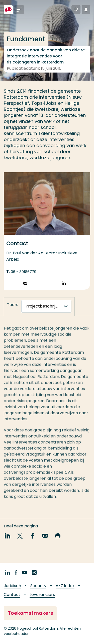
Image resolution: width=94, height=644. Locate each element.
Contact (12, 595)
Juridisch (12, 586)
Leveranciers (42, 595)
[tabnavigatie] (46, 306)
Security (38, 586)
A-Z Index (65, 586)
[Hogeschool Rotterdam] (8, 10)
